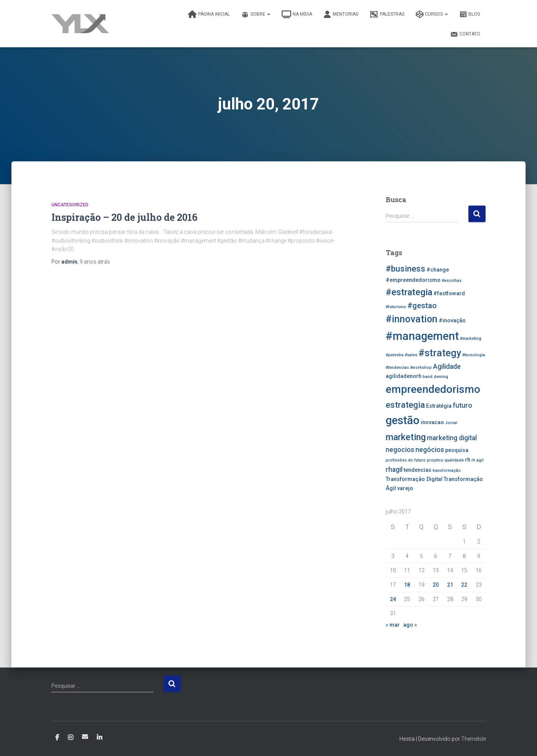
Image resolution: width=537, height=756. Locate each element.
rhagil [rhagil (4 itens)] (394, 470)
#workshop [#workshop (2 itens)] (421, 368)
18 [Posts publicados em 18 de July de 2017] (407, 585)
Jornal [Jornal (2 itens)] (451, 423)
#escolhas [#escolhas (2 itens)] (452, 281)
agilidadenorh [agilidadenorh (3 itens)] (404, 376)
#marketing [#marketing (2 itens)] (471, 339)
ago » (410, 625)
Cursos (432, 14)
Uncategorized (70, 205)
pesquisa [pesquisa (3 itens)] (457, 450)
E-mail (85, 737)
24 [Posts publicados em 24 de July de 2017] (393, 599)
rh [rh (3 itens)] (468, 460)
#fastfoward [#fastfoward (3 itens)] (449, 294)
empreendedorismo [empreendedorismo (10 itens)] (433, 389)
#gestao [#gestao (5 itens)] (422, 306)
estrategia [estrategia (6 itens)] (405, 405)
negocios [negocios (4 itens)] (400, 450)
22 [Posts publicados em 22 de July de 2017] (464, 585)
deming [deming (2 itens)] (441, 377)
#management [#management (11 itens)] (422, 336)
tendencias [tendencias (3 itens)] (418, 470)
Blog (470, 14)
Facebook (57, 738)
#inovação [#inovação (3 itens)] (452, 321)
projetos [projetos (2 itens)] (435, 460)
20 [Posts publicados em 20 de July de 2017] (436, 585)
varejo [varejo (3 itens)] (405, 488)
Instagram (71, 738)
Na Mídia (297, 14)
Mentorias (341, 14)
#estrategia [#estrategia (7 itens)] (409, 292)
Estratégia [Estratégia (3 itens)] (439, 406)
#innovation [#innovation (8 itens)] (412, 319)
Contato (465, 34)
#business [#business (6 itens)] (406, 269)
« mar (393, 625)
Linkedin (99, 738)
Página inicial (209, 14)
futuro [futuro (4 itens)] (462, 405)
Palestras (387, 14)
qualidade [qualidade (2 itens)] (454, 460)
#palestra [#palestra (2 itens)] (395, 355)
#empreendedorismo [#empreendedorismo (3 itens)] (413, 280)
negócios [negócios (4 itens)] (430, 450)
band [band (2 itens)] (428, 377)
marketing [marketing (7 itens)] (406, 437)
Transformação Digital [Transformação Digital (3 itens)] (414, 479)
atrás (95, 262)
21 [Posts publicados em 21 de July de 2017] (450, 585)
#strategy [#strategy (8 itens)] (440, 353)
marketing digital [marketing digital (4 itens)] (452, 438)
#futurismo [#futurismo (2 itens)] (396, 307)
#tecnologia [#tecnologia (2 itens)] (474, 355)
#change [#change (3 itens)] (438, 270)
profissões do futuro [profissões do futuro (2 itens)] (406, 460)
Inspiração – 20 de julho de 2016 (124, 217)
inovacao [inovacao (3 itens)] (432, 422)
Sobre (256, 14)
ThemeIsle (474, 739)
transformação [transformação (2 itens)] (447, 470)
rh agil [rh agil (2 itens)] (478, 460)
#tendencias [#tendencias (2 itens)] (397, 368)
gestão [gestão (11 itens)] (403, 420)
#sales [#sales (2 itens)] (411, 355)
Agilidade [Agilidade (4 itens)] (447, 367)
